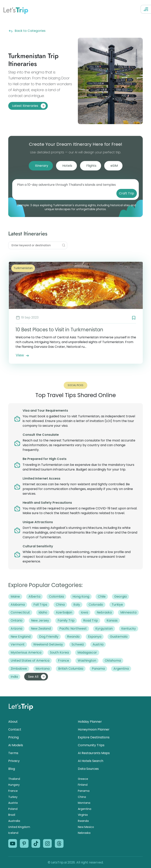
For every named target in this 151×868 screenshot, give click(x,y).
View (23, 355)
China (82, 797)
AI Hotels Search (91, 761)
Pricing (13, 737)
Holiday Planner (90, 722)
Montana (84, 803)
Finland (83, 785)
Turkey (13, 797)
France (13, 791)
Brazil (12, 815)
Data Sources (88, 769)
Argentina (85, 809)
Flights (91, 166)
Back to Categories (27, 31)
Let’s (16, 10)
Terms (13, 753)
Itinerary (42, 166)
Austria (13, 803)
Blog (12, 769)
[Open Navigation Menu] (146, 9)
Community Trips (91, 745)
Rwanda (83, 821)
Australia (14, 821)
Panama (84, 791)
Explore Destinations (94, 737)
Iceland (13, 833)
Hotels (67, 166)
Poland (13, 809)
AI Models (16, 745)
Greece (83, 779)
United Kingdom (19, 827)
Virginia (83, 815)
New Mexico (86, 827)
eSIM (114, 166)
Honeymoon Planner (94, 729)
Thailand (14, 779)
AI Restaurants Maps (94, 753)
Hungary (14, 785)
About (13, 722)
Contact (15, 729)
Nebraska (84, 833)
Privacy (14, 761)
